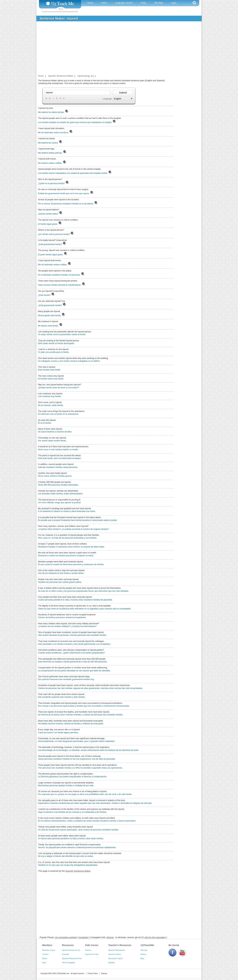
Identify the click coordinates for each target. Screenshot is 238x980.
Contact (45, 954)
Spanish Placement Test (72, 958)
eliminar (110, 937)
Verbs (104, 3)
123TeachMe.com (63, 973)
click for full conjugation (155, 937)
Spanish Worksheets (117, 950)
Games (88, 950)
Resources (68, 945)
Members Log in (49, 950)
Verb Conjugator (69, 962)
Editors (143, 954)
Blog (142, 958)
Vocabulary (83, 937)
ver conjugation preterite (66, 937)
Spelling (111, 962)
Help (44, 962)
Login (174, 3)
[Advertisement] (117, 49)
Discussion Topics (115, 958)
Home (90, 3)
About (45, 958)
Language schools (124, 3)
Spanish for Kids (92, 954)
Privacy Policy (93, 973)
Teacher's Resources (120, 945)
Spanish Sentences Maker (78, 871)
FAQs (143, 3)
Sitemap (144, 950)
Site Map (159, 3)
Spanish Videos (115, 954)
